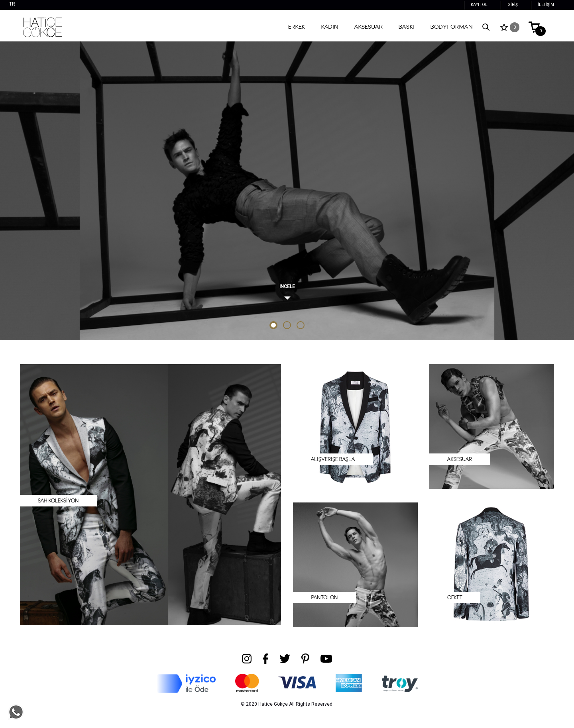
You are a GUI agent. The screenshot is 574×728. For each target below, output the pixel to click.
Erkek (297, 27)
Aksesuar (369, 27)
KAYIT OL (479, 5)
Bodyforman (452, 27)
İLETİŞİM (546, 5)
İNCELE (287, 286)
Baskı (407, 27)
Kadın (330, 27)
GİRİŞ (513, 5)
